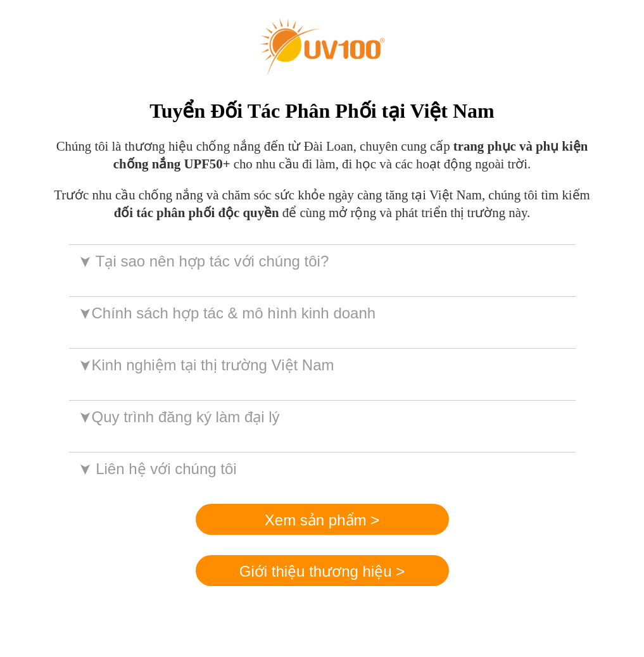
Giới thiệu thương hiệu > (322, 571)
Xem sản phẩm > (322, 520)
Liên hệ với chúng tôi (157, 469)
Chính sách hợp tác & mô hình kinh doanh (226, 313)
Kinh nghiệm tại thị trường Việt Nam (205, 365)
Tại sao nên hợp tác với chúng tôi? (203, 261)
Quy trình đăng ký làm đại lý (178, 417)
